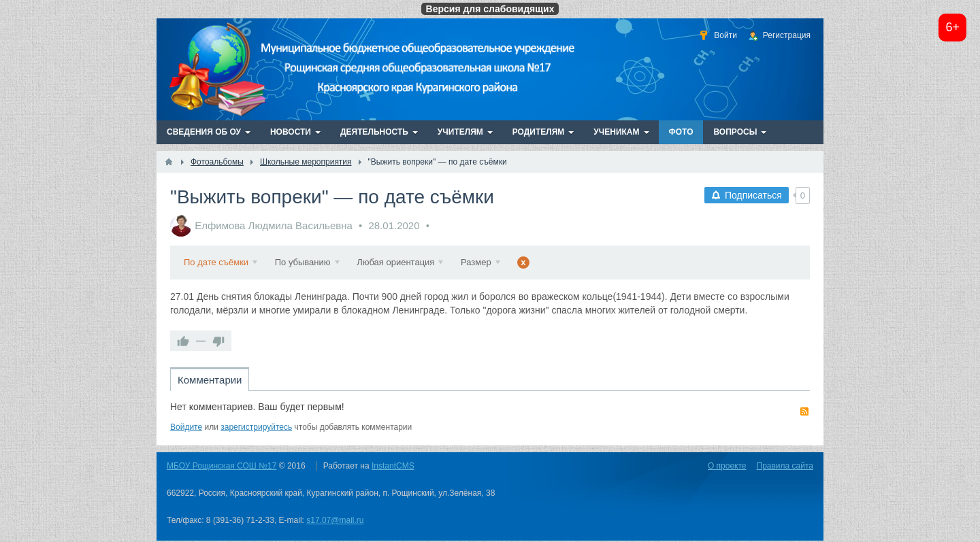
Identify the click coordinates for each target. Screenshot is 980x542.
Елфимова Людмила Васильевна (274, 225)
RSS (804, 411)
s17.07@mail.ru (335, 520)
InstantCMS (393, 466)
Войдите (186, 427)
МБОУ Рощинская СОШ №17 (222, 466)
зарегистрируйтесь (256, 427)
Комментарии (210, 380)
